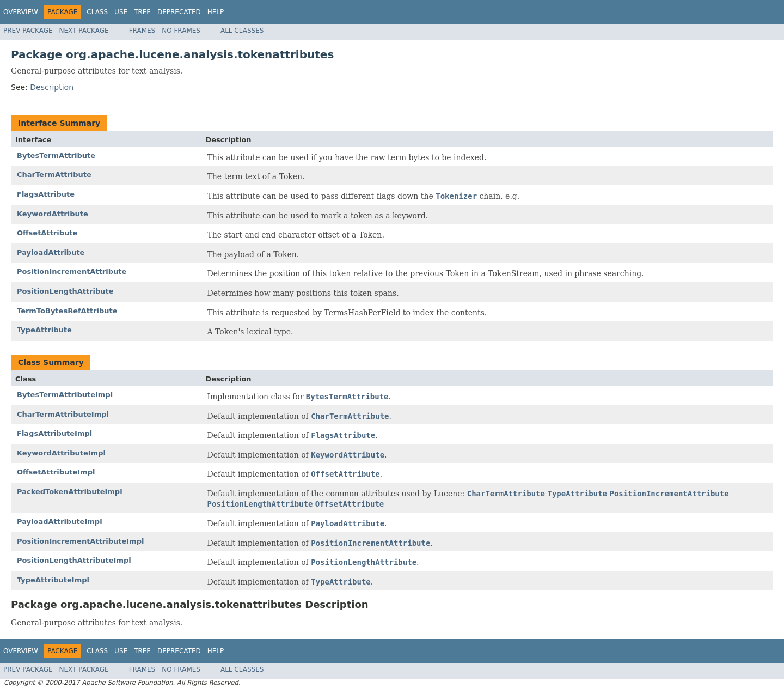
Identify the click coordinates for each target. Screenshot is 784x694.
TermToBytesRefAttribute (67, 311)
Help (216, 12)
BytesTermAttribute (56, 156)
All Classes (242, 31)
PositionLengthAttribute (65, 291)
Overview (21, 12)
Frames (142, 31)
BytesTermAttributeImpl (65, 395)
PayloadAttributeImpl (60, 522)
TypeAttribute (44, 330)
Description (52, 87)
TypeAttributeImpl (53, 580)
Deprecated (179, 12)
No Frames (181, 31)
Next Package (84, 31)
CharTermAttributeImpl (63, 414)
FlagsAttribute (46, 194)
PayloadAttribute (51, 252)
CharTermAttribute (54, 175)
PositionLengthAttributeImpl (74, 560)
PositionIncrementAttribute (72, 272)
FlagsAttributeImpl (54, 433)
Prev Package (28, 31)
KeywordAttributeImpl (61, 453)
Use (121, 12)
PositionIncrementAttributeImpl (80, 541)
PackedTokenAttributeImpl (70, 492)
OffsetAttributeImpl (56, 472)
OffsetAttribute (47, 233)
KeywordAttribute (53, 214)
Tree (142, 12)
